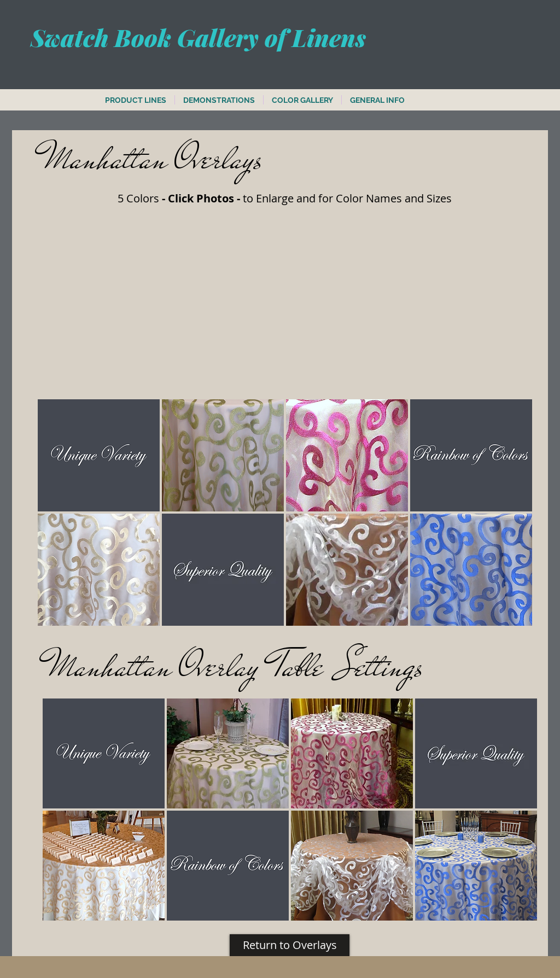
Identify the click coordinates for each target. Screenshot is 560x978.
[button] (99, 455)
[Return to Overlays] (290, 945)
